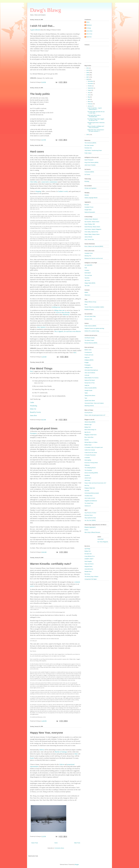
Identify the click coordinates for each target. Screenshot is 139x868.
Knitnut (86, 530)
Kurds (32, 758)
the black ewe (88, 554)
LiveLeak (87, 375)
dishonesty (66, 315)
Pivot (86, 304)
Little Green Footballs (90, 165)
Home (56, 843)
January (90, 106)
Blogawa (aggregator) (90, 527)
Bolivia (42, 750)
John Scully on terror (90, 498)
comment (77, 582)
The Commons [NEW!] (90, 143)
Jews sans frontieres (90, 373)
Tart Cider (87, 286)
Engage (87, 362)
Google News (88, 210)
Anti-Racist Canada (90, 338)
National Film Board (90, 380)
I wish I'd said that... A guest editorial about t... (94, 109)
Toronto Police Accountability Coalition (94, 307)
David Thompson (89, 160)
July (89, 93)
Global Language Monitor (91, 198)
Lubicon (62, 764)
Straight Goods (88, 390)
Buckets (87, 440)
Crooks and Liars (89, 355)
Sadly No (87, 385)
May (89, 97)
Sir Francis (87, 174)
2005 (88, 135)
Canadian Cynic (89, 253)
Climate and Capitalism (91, 188)
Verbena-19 (88, 506)
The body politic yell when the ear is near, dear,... (96, 112)
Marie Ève (89, 37)
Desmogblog (88, 460)
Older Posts (77, 843)
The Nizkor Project (89, 340)
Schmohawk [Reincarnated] (92, 493)
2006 (88, 79)
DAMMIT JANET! (89, 559)
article (32, 586)
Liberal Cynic (88, 478)
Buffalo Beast (88, 445)
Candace (87, 270)
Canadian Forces (89, 207)
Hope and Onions (89, 564)
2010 (88, 70)
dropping (38, 191)
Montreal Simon (89, 515)
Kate (31, 371)
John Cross (89, 34)
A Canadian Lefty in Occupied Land (94, 447)
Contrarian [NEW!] (89, 172)
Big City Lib (87, 432)
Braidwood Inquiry (89, 309)
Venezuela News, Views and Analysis (94, 403)
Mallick (86, 292)
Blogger (77, 864)
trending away (56, 307)
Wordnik (87, 195)
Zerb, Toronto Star (89, 239)
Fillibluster (87, 465)
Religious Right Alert (90, 488)
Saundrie (87, 491)
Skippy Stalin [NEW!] (90, 283)
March (90, 102)
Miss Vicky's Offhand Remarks (92, 532)
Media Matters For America (91, 378)
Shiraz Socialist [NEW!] (91, 388)
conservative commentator (49, 182)
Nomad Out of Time (90, 383)
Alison (88, 22)
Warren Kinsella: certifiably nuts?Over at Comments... (96, 127)
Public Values (88, 153)
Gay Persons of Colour (90, 513)
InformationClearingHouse (91, 370)
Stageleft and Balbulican (91, 501)
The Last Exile (88, 275)
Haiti (76, 754)
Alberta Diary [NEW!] (90, 422)
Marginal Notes (88, 566)
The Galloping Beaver (90, 468)
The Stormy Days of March (91, 577)
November (91, 84)
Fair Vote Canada (89, 145)
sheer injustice (41, 327)
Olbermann (87, 295)
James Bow (89, 31)
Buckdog (87, 181)
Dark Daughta (88, 561)
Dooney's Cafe (88, 319)
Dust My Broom (89, 413)
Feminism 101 (88, 148)
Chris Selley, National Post (91, 232)
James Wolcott (88, 237)
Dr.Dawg (89, 28)
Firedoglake (88, 365)
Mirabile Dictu (88, 571)
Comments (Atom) (59, 848)
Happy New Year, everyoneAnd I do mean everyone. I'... (96, 130)
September (91, 88)
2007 (88, 77)
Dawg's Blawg (46, 10)
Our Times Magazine (103, 542)
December (91, 81)
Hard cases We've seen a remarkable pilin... (94, 116)
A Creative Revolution (90, 455)
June (89, 95)
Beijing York (88, 427)
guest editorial (36, 30)
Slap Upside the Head (90, 518)
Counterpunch (88, 352)
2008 (88, 75)
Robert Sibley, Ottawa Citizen (92, 234)
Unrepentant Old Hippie (91, 579)
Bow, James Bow (89, 437)
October (90, 86)
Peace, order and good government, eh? (95, 415)
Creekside (87, 458)
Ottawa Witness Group (90, 302)
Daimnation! (88, 273)
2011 (88, 68)
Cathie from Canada (90, 450)
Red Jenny (87, 574)
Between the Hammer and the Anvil (94, 258)
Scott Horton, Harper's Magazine (93, 229)
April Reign (87, 549)
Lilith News (87, 480)
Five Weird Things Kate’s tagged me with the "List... (96, 120)
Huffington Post (89, 368)
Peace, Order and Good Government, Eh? (95, 483)
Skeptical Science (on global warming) (94, 328)
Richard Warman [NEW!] (91, 343)
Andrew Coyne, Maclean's (91, 219)
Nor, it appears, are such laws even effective (68, 331)
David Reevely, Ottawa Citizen (92, 227)
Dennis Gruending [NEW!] (91, 473)
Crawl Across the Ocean (91, 453)
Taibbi (86, 393)
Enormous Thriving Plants (91, 463)
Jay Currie (87, 280)
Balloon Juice (88, 350)
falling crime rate (59, 310)
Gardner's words (63, 191)
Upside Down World (90, 401)
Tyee (86, 398)
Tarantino (87, 278)
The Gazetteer (88, 470)
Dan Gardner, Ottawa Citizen (92, 222)
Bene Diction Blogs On (90, 430)
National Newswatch (90, 212)
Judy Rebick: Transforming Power (93, 150)
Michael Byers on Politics (91, 442)
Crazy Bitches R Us (90, 556)
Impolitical (87, 475)
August (90, 90)
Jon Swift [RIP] (88, 265)
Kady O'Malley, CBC (90, 224)
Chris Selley (34, 182)
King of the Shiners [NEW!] (91, 162)
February (90, 104)
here (75, 353)
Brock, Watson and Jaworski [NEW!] (94, 246)
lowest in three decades (63, 312)
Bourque (87, 205)
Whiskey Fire (88, 256)
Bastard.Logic (88, 425)
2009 (88, 73)
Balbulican (89, 25)
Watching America (89, 406)
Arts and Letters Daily (90, 316)
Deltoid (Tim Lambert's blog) (92, 331)
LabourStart (100, 539)
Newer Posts (35, 843)
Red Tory (87, 485)
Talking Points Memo (90, 396)
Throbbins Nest (88, 496)
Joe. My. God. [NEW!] (90, 520)
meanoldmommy (89, 569)
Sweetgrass (33, 433)
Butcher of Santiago (61, 752)
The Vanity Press (89, 503)
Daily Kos (87, 357)
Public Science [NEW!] (90, 326)
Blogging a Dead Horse (91, 435)
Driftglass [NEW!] (89, 360)
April (89, 99)
